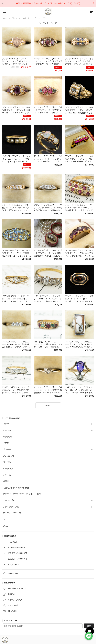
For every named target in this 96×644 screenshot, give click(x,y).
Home (5, 18)
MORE (48, 405)
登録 (89, 626)
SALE (5, 526)
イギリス (26, 18)
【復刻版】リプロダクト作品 (16, 488)
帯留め (6, 481)
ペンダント (8, 437)
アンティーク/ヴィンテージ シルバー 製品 (22, 494)
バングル (7, 462)
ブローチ (7, 450)
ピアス (6, 443)
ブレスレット (9, 456)
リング (6, 424)
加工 (5, 520)
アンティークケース (12, 513)
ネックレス (8, 430)
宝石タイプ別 (10, 500)
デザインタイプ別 (11, 507)
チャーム (7, 475)
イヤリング (8, 469)
